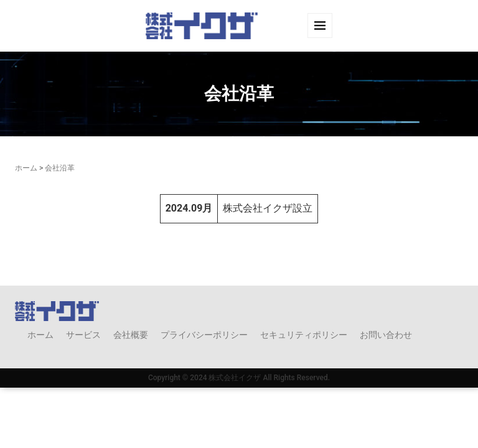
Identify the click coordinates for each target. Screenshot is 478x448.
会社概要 (131, 335)
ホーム (26, 168)
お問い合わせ (386, 335)
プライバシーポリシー (204, 335)
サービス (83, 335)
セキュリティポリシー (304, 335)
